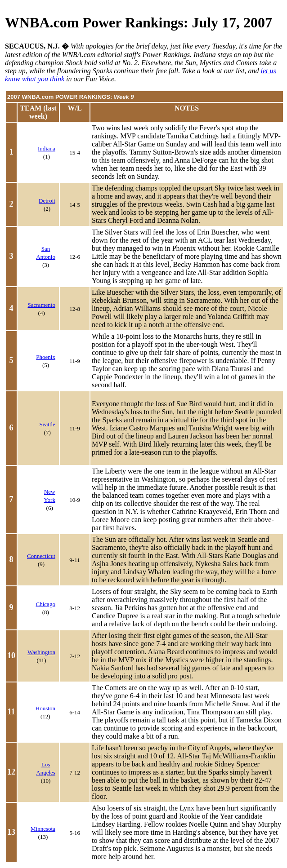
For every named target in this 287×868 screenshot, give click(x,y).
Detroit (47, 201)
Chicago (46, 604)
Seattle (47, 424)
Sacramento (42, 305)
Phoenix (46, 357)
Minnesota (43, 829)
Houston (45, 708)
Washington (41, 652)
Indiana (47, 148)
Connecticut (41, 556)
